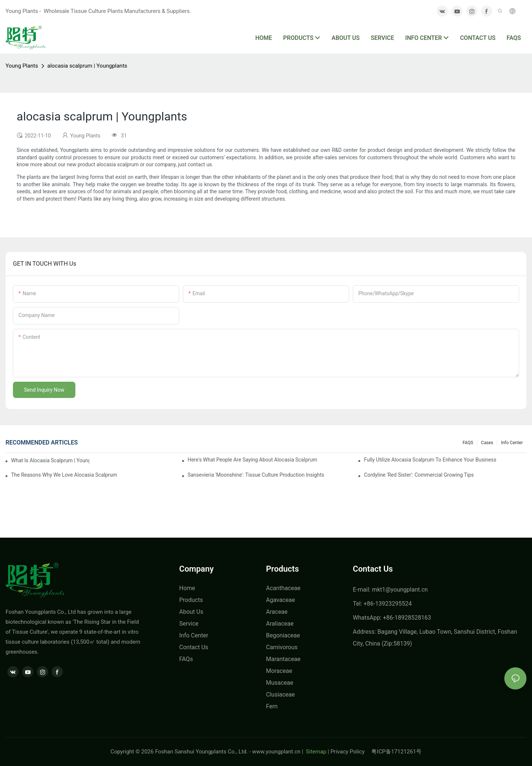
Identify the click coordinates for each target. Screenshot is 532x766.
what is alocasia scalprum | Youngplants (50, 460)
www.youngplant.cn (276, 752)
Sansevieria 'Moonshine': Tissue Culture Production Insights (256, 475)
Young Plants (22, 66)
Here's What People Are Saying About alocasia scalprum (253, 460)
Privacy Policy (351, 752)
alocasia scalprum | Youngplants (87, 66)
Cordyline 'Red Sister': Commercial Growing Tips (419, 475)
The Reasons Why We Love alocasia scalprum (64, 475)
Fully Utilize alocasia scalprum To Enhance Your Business (430, 460)
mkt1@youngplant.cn (400, 590)
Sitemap (315, 752)
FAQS (468, 443)
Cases (487, 443)
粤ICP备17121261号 (396, 752)
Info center (512, 443)
